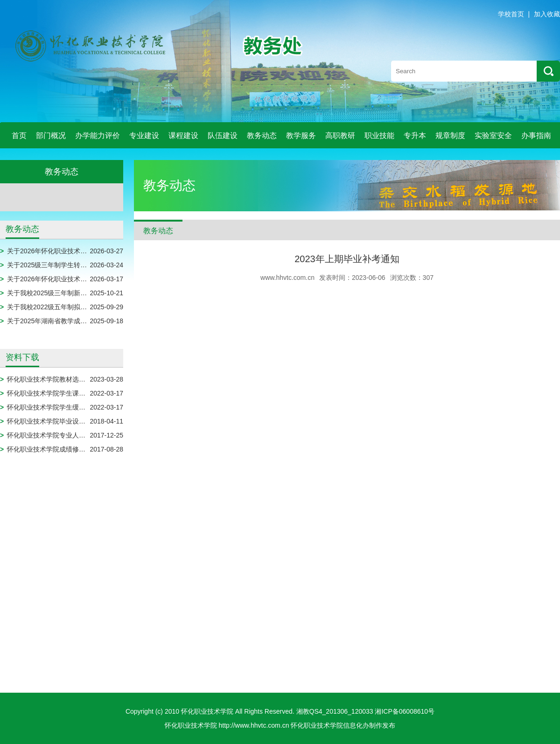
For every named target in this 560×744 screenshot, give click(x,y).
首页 (19, 136)
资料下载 (22, 357)
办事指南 (536, 136)
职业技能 (379, 136)
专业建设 (144, 136)
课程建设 (183, 136)
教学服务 (301, 136)
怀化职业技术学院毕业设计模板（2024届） (70, 421)
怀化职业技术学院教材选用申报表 (56, 379)
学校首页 (511, 14)
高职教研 (340, 136)
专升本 (415, 136)
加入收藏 (547, 14)
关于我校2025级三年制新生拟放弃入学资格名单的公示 (86, 293)
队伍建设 (223, 136)
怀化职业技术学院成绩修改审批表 (56, 449)
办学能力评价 (98, 136)
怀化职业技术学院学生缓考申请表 (56, 407)
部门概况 (51, 136)
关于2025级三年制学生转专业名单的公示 (66, 265)
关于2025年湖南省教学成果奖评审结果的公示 (73, 321)
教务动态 (262, 136)
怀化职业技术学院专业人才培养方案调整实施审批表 (82, 435)
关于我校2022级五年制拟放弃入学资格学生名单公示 (83, 307)
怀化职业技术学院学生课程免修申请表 (63, 393)
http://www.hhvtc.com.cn (254, 725)
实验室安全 (493, 136)
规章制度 (450, 136)
